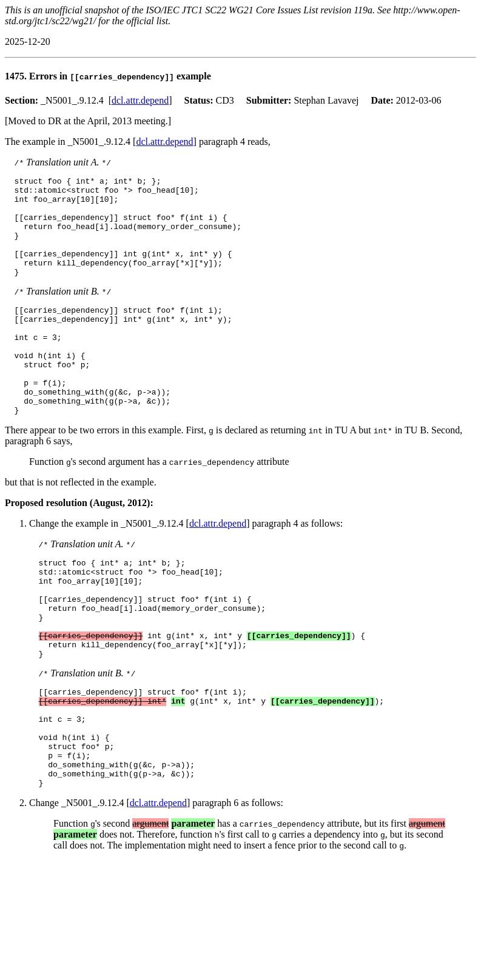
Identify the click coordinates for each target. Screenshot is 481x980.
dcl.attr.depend (140, 100)
